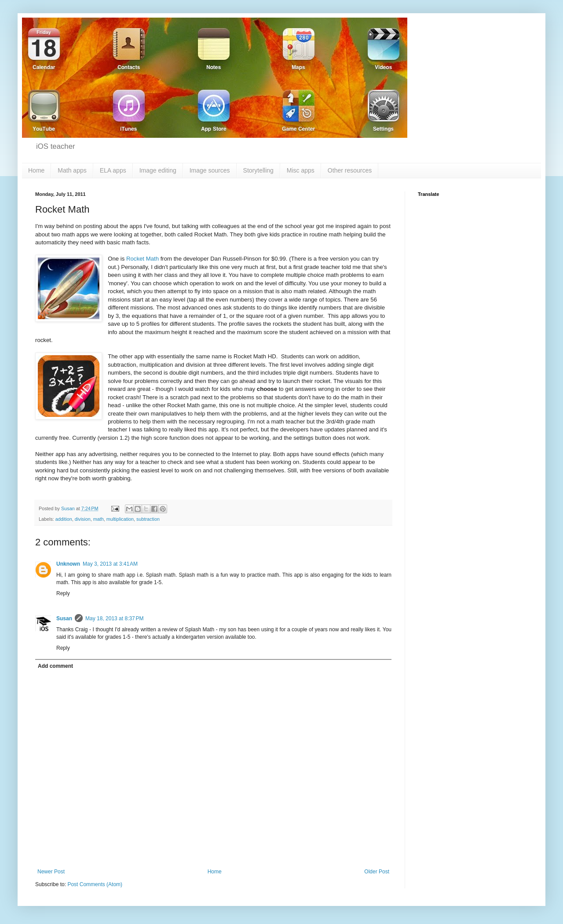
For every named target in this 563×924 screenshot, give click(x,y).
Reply (63, 593)
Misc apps (301, 170)
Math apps (72, 170)
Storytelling (258, 170)
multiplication (120, 519)
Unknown (68, 564)
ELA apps (113, 170)
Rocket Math (143, 259)
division (83, 519)
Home (36, 170)
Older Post (377, 872)
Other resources (350, 170)
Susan (64, 618)
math (99, 519)
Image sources (210, 170)
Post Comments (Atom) (95, 884)
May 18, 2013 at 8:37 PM (114, 618)
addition (64, 519)
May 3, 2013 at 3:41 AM (110, 564)
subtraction (148, 519)
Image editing (158, 170)
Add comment (55, 666)
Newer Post (51, 872)
